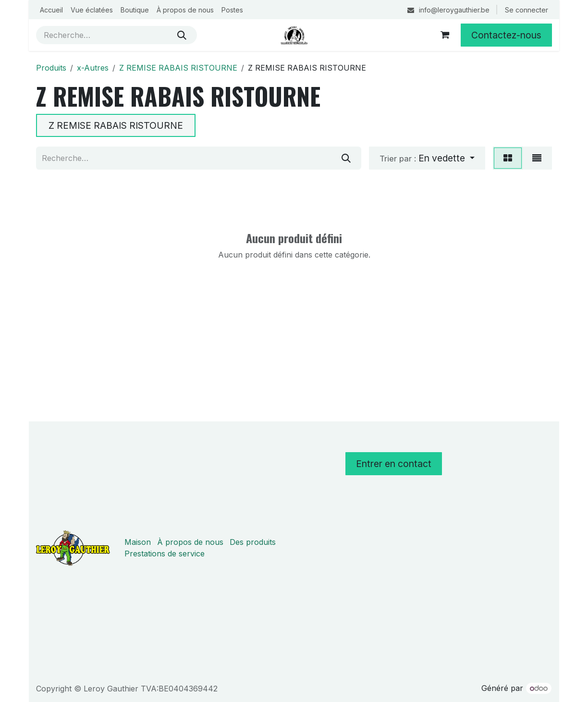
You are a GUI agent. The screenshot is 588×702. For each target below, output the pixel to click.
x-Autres (93, 68)
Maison (138, 542)
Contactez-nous (506, 35)
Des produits (253, 542)
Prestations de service (165, 554)
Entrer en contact (394, 464)
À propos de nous (190, 542)
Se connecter (527, 10)
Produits (51, 68)
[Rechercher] (182, 35)
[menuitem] (51, 10)
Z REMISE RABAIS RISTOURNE (178, 68)
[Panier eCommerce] (445, 35)
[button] (427, 158)
